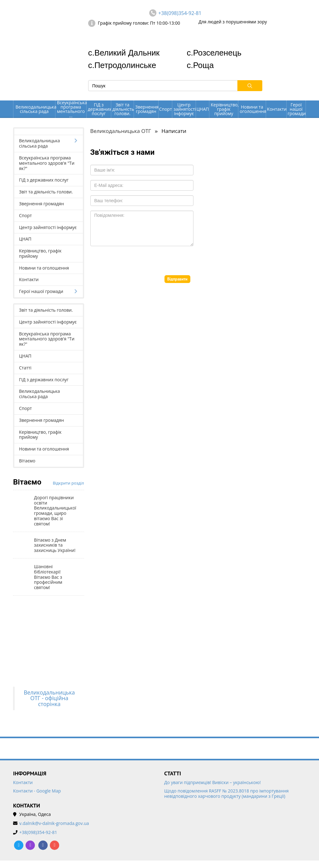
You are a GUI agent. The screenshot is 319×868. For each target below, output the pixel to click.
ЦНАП (203, 109)
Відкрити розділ (68, 483)
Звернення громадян (147, 109)
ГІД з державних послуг (99, 109)
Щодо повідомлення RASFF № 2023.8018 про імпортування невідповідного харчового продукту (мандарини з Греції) (226, 794)
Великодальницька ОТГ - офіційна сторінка (49, 698)
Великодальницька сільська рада (35, 109)
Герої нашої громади (297, 109)
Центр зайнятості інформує (185, 109)
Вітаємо (27, 461)
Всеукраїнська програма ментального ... (72, 109)
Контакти (277, 109)
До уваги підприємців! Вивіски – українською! (212, 783)
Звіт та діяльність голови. (123, 109)
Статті (25, 368)
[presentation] (138, 263)
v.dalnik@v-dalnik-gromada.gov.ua (54, 823)
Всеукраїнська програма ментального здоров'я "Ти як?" (47, 163)
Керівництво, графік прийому (225, 109)
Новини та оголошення (253, 109)
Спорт (166, 109)
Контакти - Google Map (37, 791)
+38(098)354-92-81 (180, 13)
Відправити (177, 279)
